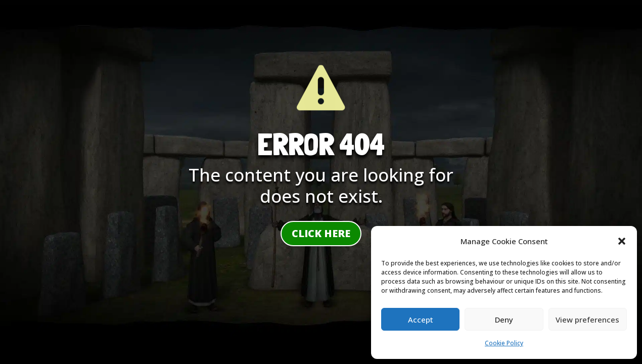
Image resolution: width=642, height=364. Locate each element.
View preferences (587, 320)
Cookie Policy (504, 343)
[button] (622, 241)
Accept (421, 320)
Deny (504, 320)
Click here (321, 233)
